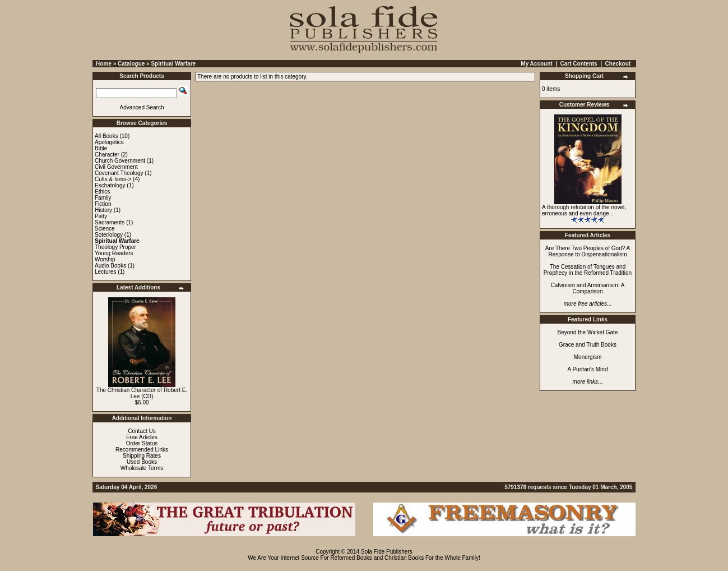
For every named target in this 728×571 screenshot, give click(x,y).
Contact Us (142, 431)
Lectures (105, 272)
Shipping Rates (142, 456)
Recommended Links (142, 450)
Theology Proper (115, 247)
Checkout (618, 64)
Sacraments (110, 222)
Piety (101, 216)
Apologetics (109, 142)
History (103, 210)
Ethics (102, 192)
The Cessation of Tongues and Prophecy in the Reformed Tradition (588, 270)
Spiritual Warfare (173, 64)
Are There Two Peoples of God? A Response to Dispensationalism (588, 251)
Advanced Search (142, 107)
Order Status (142, 443)
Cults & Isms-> (113, 179)
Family (103, 198)
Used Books (142, 462)
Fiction (103, 204)
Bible (101, 148)
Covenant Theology (119, 173)
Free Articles (142, 437)
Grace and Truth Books (588, 345)
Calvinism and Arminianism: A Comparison (588, 288)
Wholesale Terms (142, 468)
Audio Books (110, 266)
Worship (105, 259)
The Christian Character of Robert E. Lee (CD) (142, 393)
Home (104, 64)
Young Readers (114, 253)
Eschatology (110, 185)
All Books (106, 136)
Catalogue (131, 64)
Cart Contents (579, 64)
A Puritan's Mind (588, 369)
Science (105, 229)
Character (107, 155)
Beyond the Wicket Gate (588, 332)
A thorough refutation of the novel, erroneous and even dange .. (584, 210)
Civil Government (116, 167)
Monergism (588, 357)
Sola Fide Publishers (387, 552)
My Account (536, 64)
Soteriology (109, 235)
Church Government (120, 161)
